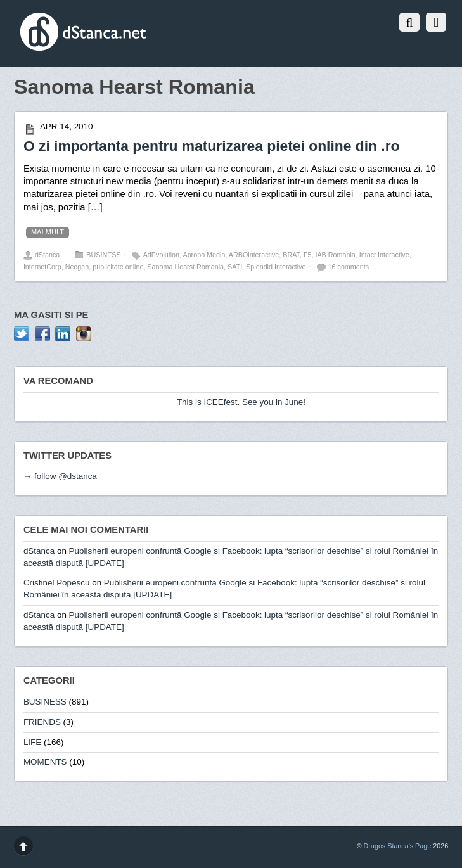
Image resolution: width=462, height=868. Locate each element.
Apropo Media (204, 255)
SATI (235, 267)
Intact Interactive (384, 255)
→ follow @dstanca (60, 476)
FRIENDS (42, 722)
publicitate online (118, 267)
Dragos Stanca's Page (398, 846)
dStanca (47, 255)
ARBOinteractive (254, 255)
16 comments (349, 267)
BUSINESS (103, 255)
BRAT (291, 255)
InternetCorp (42, 267)
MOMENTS (45, 762)
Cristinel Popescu (57, 583)
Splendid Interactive (276, 267)
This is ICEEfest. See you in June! (241, 402)
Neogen (77, 267)
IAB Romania (335, 255)
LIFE (32, 742)
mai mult (48, 232)
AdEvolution (161, 255)
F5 (308, 255)
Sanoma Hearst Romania (185, 267)
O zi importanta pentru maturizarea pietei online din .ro (212, 146)
